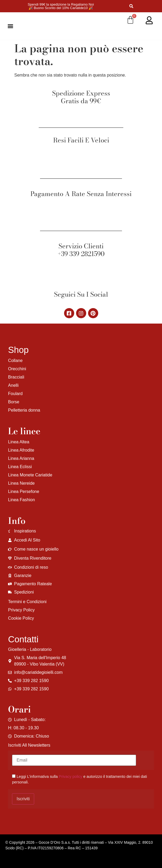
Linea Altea (19, 442)
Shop (18, 350)
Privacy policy (70, 777)
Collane (15, 361)
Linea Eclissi (20, 467)
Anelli (13, 385)
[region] (69, 826)
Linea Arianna (21, 458)
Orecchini (17, 369)
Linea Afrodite (21, 450)
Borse (14, 402)
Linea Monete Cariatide (30, 475)
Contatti (23, 639)
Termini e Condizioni (27, 602)
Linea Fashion (21, 500)
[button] (131, 6)
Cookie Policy (21, 618)
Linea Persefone (24, 491)
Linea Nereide (21, 483)
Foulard (15, 394)
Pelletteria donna (24, 410)
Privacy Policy (21, 610)
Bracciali (16, 377)
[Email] (74, 760)
